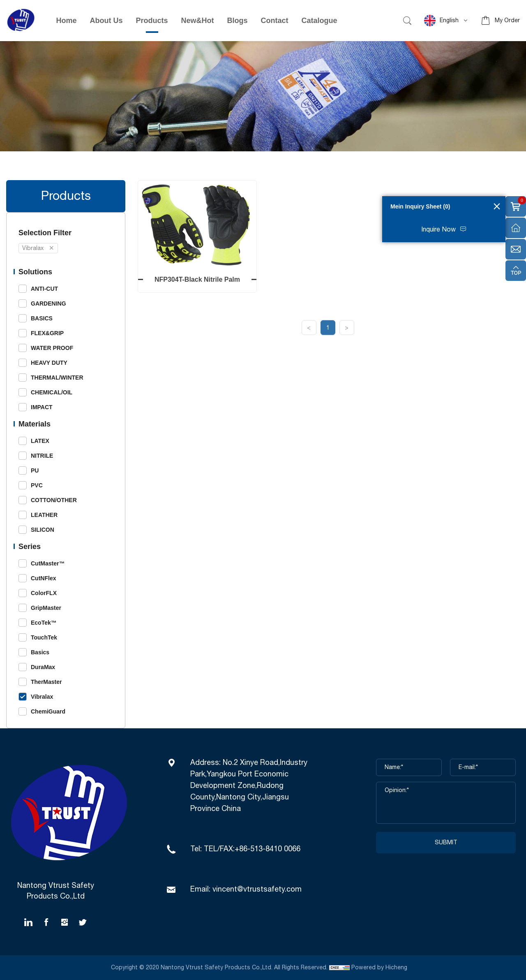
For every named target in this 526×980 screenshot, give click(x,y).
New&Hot (198, 21)
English (441, 21)
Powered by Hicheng (380, 968)
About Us (106, 21)
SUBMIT (446, 843)
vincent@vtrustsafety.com (257, 890)
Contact (275, 21)
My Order (507, 21)
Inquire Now (438, 230)
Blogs (238, 21)
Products (152, 21)
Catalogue (320, 21)
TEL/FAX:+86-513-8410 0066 (252, 849)
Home (67, 21)
